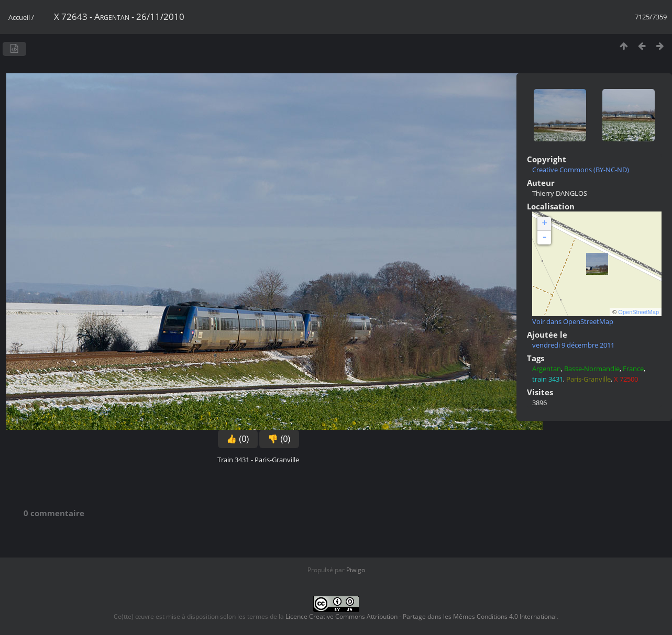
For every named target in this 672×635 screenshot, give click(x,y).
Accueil (19, 17)
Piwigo (356, 570)
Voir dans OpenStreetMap (573, 321)
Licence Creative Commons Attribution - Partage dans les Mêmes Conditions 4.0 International (421, 616)
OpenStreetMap (638, 312)
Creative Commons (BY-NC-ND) (581, 170)
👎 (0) (279, 439)
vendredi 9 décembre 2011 (573, 345)
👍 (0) (238, 439)
